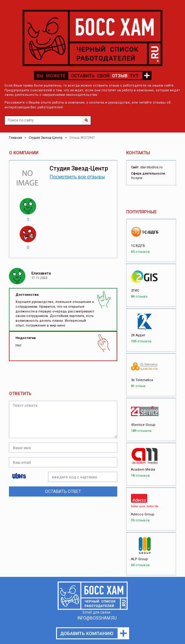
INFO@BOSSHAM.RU (97, 618)
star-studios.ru (151, 167)
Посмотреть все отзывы (77, 177)
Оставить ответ (63, 492)
